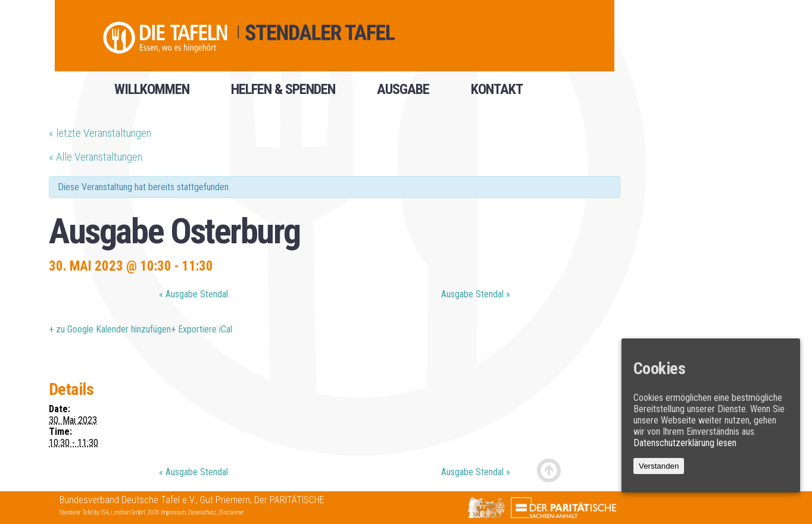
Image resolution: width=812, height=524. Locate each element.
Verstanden (659, 466)
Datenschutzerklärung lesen (685, 443)
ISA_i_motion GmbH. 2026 (131, 512)
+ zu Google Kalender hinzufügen (110, 329)
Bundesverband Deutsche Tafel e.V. (128, 500)
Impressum (173, 512)
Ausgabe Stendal (193, 294)
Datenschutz (202, 512)
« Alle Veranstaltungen (96, 157)
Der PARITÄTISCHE (289, 500)
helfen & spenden (283, 93)
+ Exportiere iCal (202, 329)
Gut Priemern (225, 500)
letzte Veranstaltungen (100, 133)
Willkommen (152, 93)
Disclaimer (231, 512)
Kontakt (497, 93)
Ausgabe (403, 93)
